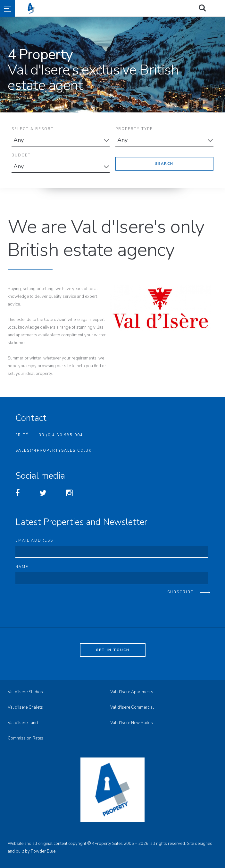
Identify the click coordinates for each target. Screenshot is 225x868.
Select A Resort (33, 129)
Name (22, 564)
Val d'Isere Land (23, 720)
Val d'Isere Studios (25, 689)
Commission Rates (25, 736)
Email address (34, 538)
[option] (113, 65)
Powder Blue (43, 849)
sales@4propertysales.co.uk (54, 448)
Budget (21, 154)
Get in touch (113, 647)
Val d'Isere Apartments (132, 689)
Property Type (134, 129)
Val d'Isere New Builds (132, 720)
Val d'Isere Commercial (132, 705)
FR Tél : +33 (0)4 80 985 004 (49, 433)
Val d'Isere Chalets (25, 705)
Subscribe (180, 590)
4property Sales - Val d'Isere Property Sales (124, 8)
